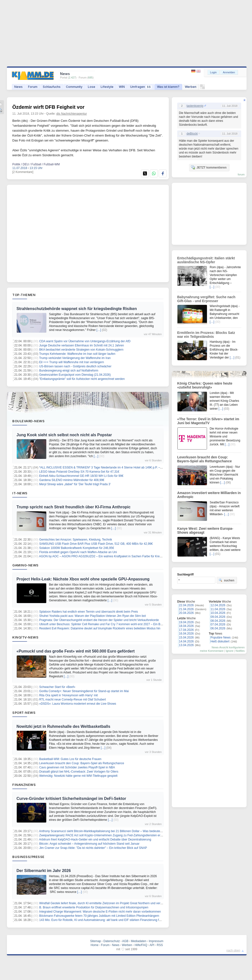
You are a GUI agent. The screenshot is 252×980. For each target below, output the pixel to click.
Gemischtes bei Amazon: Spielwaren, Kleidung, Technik (76, 540)
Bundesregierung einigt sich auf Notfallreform (69, 371)
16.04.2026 (186, 634)
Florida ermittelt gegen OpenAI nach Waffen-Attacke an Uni (78, 552)
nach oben (233, 950)
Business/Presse (28, 857)
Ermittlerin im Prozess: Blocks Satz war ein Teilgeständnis (206, 335)
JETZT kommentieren (209, 167)
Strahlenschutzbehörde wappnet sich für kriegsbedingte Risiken (77, 309)
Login (213, 72)
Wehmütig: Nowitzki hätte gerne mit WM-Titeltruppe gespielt (78, 776)
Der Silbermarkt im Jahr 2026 (44, 871)
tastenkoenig (195, 106)
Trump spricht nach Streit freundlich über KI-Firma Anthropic (73, 507)
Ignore (229, 651)
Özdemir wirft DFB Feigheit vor (48, 107)
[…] (99, 330)
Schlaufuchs (52, 87)
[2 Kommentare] (23, 172)
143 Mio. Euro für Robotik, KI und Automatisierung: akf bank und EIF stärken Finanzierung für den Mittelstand (111, 920)
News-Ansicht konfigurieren (228, 647)
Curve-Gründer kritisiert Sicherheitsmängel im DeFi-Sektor (71, 799)
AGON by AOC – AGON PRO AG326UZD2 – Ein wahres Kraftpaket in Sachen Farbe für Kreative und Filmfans (111, 556)
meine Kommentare (212, 651)
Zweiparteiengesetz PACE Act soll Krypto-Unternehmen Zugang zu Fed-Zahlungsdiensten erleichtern (105, 835)
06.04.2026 (218, 628)
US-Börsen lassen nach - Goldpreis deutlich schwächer (75, 366)
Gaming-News (25, 565)
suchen (226, 580)
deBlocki (192, 134)
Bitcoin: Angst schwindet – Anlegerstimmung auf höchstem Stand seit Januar (89, 844)
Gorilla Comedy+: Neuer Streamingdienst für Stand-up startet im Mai (84, 691)
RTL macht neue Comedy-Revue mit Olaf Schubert (72, 700)
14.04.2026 (186, 641)
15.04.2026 (186, 638)
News (18, 87)
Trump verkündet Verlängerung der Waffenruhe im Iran (75, 358)
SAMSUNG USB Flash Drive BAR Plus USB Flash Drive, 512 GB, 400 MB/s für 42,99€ (96, 544)
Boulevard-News (28, 421)
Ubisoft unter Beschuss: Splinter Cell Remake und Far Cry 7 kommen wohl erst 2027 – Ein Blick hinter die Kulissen (114, 624)
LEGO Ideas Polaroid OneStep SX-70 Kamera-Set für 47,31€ (79, 472)
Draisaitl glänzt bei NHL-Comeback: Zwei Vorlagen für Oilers (79, 772)
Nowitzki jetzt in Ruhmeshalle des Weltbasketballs (63, 726)
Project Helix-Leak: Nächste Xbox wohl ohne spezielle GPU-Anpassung (83, 579)
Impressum (156, 941)
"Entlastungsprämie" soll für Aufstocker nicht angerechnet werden (82, 379)
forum (241, 174)
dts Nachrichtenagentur (72, 114)
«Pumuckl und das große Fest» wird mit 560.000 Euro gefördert (76, 651)
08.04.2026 (218, 621)
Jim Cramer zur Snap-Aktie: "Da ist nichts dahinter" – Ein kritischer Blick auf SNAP (93, 848)
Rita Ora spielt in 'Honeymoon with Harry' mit (68, 695)
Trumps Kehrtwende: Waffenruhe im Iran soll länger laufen (77, 354)
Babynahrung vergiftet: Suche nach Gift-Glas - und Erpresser (206, 299)
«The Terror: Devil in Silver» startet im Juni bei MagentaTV (208, 421)
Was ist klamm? (168, 87)
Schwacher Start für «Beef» (57, 687)
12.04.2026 (218, 605)
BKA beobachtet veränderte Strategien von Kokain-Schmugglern (81, 350)
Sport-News (24, 713)
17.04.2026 (186, 630)
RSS (160, 945)
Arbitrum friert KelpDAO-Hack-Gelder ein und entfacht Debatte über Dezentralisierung (95, 840)
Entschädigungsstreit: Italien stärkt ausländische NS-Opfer (206, 260)
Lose (92, 87)
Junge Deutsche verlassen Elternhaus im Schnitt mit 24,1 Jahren (81, 345)
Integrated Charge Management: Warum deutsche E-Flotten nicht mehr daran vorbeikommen (100, 912)
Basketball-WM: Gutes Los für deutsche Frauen (70, 759)
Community (74, 87)
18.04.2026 (186, 626)
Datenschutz (112, 941)
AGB (125, 941)
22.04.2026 (186, 605)
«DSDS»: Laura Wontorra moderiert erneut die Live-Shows (78, 704)
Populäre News (221, 638)
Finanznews (24, 785)
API (152, 945)
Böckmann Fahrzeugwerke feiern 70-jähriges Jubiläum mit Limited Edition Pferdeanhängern (99, 916)
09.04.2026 (218, 617)
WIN (122, 87)
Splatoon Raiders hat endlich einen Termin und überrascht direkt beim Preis (88, 612)
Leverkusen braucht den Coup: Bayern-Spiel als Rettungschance (82, 763)
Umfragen (141, 87)
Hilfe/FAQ (141, 945)
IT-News (20, 493)
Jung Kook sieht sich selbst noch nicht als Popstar (64, 435)
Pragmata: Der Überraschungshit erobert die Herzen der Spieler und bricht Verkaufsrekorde (99, 620)
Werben (191, 87)
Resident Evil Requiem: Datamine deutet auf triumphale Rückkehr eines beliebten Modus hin (100, 628)
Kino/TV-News (25, 637)
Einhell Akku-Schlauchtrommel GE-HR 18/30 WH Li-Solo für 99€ (81, 476)
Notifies (240, 651)
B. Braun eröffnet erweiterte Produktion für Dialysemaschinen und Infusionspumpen (94, 907)
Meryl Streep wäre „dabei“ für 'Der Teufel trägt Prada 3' (75, 484)
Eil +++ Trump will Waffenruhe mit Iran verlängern (71, 362)
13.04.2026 (186, 645)
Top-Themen (24, 295)
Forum (33, 87)
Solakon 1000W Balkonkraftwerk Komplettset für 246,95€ (77, 548)
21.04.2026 (186, 609)
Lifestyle (107, 87)
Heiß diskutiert (220, 641)
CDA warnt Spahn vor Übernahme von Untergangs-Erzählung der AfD (85, 341)
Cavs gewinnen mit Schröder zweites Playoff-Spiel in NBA (77, 767)
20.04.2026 (186, 613)
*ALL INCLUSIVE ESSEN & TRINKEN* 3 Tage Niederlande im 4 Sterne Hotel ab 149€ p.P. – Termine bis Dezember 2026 (118, 467)
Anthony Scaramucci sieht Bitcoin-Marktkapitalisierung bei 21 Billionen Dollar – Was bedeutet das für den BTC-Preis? (116, 831)
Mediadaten (139, 941)
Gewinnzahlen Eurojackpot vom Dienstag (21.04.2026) (75, 375)
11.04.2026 (218, 609)
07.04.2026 (218, 624)
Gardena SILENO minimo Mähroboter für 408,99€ (72, 480)
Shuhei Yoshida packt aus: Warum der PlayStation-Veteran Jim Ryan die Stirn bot (92, 616)
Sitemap (95, 941)
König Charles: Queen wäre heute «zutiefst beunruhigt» (205, 385)
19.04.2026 (186, 622)
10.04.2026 (218, 613)
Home (94, 945)
